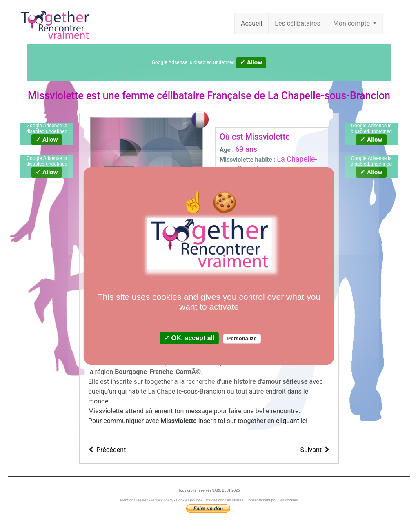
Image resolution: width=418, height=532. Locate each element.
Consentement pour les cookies (272, 500)
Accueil (251, 23)
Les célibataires (298, 23)
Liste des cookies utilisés (223, 500)
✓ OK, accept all (189, 338)
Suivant (311, 450)
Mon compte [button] (352, 23)
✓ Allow (251, 62)
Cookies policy (188, 500)
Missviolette (56, 96)
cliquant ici (292, 421)
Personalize (242, 339)
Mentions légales (134, 500)
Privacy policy (162, 500)
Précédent (111, 450)
